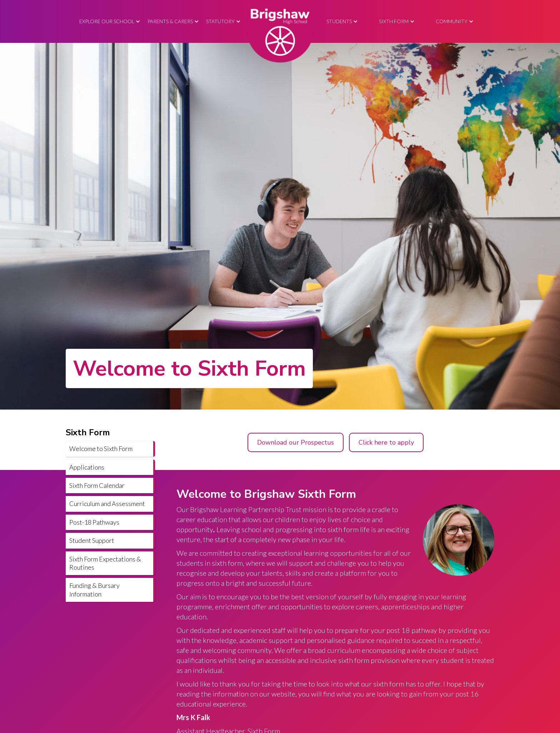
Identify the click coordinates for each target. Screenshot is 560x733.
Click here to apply (386, 442)
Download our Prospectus (296, 442)
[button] (110, 22)
